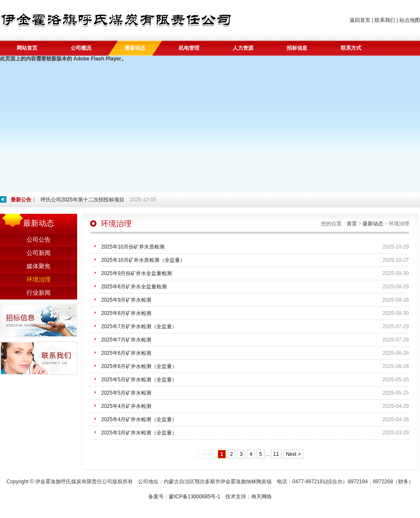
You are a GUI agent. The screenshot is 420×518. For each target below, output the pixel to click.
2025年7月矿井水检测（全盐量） (139, 326)
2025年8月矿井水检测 (126, 313)
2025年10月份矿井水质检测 (133, 247)
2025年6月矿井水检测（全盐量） (139, 366)
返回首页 (360, 20)
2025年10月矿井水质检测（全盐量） (143, 260)
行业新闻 (39, 293)
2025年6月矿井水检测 (126, 353)
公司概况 (81, 48)
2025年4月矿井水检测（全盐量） (139, 419)
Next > (293, 454)
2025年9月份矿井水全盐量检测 (136, 273)
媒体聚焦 (39, 266)
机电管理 (189, 48)
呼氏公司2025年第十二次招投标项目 (82, 200)
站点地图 (410, 20)
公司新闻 (39, 253)
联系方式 (351, 48)
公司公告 (39, 240)
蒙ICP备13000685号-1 (195, 497)
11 (276, 454)
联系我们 (385, 20)
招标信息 (297, 48)
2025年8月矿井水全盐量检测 (134, 287)
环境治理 (39, 280)
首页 (352, 224)
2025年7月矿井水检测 (126, 340)
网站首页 (27, 48)
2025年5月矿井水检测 (126, 393)
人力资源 (243, 48)
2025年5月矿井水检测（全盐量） (139, 380)
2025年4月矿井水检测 (126, 406)
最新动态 (135, 48)
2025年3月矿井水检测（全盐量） (139, 433)
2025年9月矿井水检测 (126, 300)
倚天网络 (261, 497)
